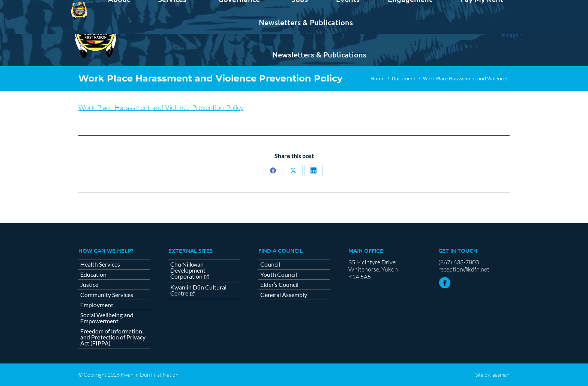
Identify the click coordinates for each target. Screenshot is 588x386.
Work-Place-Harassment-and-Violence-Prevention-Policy (161, 107)
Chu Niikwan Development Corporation (188, 271)
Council (270, 264)
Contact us (491, 7)
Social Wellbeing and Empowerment (107, 318)
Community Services (107, 295)
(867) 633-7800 (459, 262)
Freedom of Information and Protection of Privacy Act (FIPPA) (113, 337)
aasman (501, 375)
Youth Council (279, 274)
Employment (97, 305)
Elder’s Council (279, 285)
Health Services (100, 264)
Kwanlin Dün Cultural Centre (198, 290)
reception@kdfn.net (464, 269)
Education (93, 274)
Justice (89, 285)
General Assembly (284, 295)
